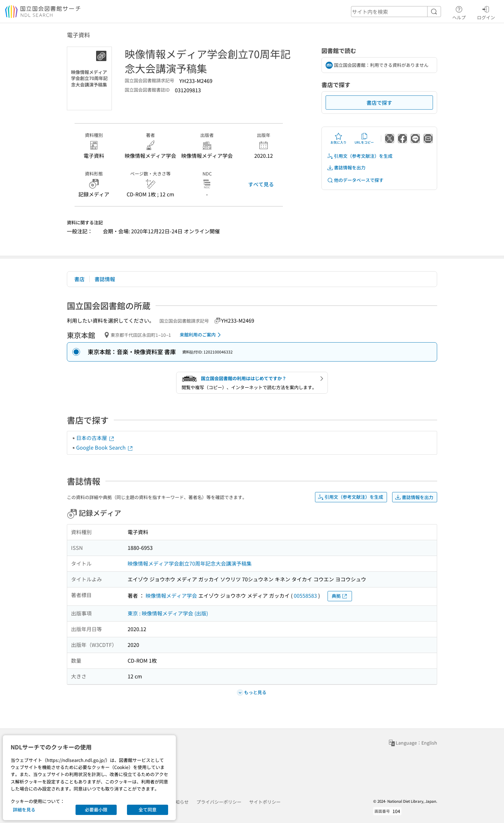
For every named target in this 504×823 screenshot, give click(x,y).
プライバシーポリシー (219, 802)
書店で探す (379, 103)
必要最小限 (96, 810)
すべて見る (261, 184)
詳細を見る (24, 810)
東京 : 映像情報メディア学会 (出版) (168, 613)
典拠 (340, 596)
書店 (79, 279)
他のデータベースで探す (355, 180)
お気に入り (338, 139)
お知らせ (180, 802)
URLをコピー (364, 139)
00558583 (305, 595)
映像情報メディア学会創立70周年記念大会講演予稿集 (190, 563)
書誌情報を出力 (346, 168)
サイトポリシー (265, 802)
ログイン (486, 12)
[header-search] (396, 12)
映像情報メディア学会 (171, 595)
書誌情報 (105, 279)
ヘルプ (459, 12)
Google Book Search (105, 447)
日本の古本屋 (95, 438)
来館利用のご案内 (201, 335)
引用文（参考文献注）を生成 (360, 156)
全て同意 (148, 810)
